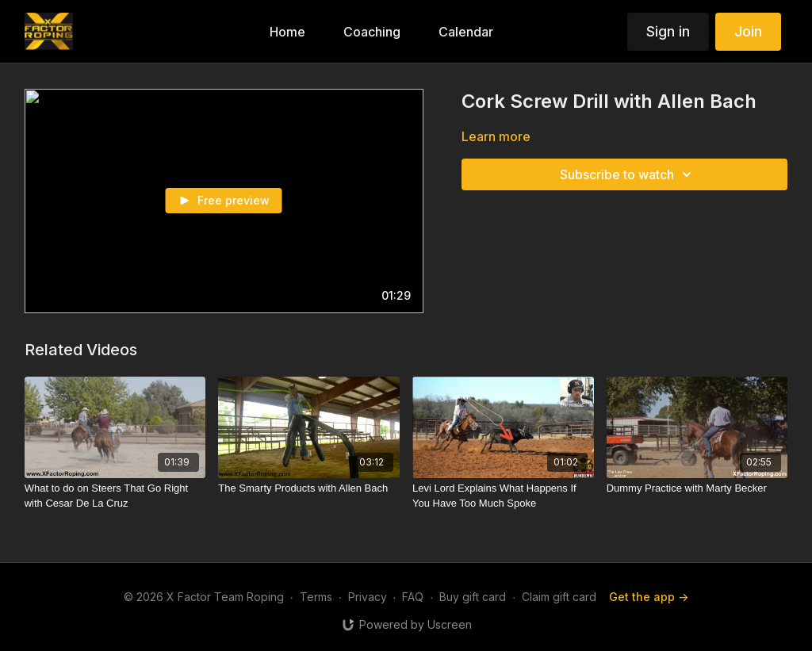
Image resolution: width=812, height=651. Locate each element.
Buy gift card (473, 597)
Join (748, 31)
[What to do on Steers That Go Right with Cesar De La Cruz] (115, 496)
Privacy (368, 597)
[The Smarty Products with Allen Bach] (309, 488)
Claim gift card (559, 597)
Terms (316, 597)
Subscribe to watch (628, 174)
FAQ (413, 597)
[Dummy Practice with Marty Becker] (697, 488)
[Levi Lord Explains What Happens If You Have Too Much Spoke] (503, 496)
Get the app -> (649, 597)
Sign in (668, 31)
